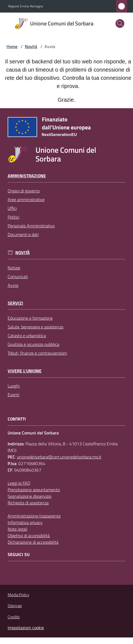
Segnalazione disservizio (29, 496)
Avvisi (13, 285)
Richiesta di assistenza (28, 503)
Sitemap (15, 606)
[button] (120, 23)
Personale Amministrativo (31, 226)
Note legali (17, 529)
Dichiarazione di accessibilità (33, 542)
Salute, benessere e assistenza (36, 327)
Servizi (15, 303)
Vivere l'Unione (25, 371)
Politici (14, 217)
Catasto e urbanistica (27, 336)
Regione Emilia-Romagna (26, 6)
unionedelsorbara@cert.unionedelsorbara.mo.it (59, 457)
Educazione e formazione (30, 318)
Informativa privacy (25, 522)
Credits (14, 617)
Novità (31, 46)
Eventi (14, 395)
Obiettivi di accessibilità (29, 536)
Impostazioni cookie (26, 628)
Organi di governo (24, 191)
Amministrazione (27, 176)
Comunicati (18, 277)
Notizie (14, 268)
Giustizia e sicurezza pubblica (33, 344)
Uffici (12, 208)
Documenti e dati (23, 234)
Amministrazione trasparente (34, 516)
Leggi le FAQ (19, 483)
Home (12, 46)
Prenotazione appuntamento (34, 490)
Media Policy (18, 595)
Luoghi (14, 386)
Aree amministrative (26, 199)
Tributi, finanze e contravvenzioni (37, 353)
